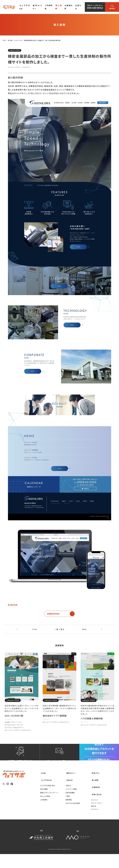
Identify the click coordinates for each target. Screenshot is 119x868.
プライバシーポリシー (98, 817)
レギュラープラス (17, 51)
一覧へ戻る (59, 631)
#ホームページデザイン (16, 68)
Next (85, 631)
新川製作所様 (14, 605)
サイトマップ (95, 814)
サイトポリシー (96, 823)
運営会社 (94, 820)
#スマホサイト (30, 68)
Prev (35, 631)
